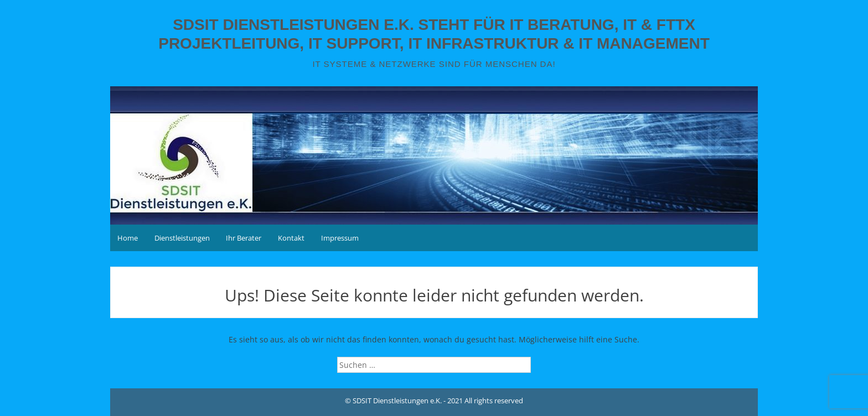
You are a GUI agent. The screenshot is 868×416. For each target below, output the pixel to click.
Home (128, 238)
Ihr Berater (244, 238)
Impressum (340, 238)
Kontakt (291, 238)
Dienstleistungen (182, 238)
